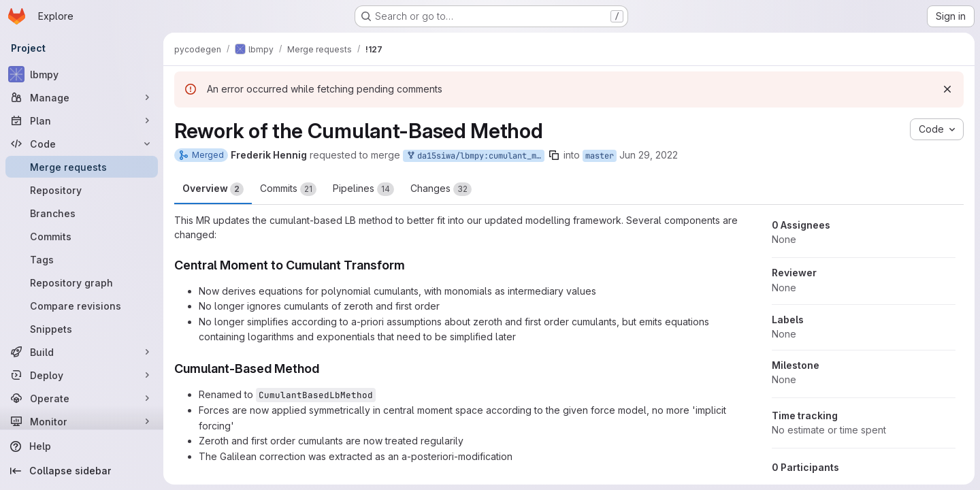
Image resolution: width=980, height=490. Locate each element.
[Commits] (82, 236)
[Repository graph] (82, 282)
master (600, 156)
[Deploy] (82, 375)
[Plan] (82, 120)
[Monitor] (82, 421)
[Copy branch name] (554, 155)
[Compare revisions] (82, 306)
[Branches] (82, 213)
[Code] (82, 144)
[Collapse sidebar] (82, 471)
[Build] (82, 352)
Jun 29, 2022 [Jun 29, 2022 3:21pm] (649, 155)
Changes (441, 189)
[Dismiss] (947, 89)
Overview (213, 189)
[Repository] (82, 190)
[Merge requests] (82, 167)
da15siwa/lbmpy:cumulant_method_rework (475, 156)
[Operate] (82, 398)
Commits (288, 189)
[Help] (82, 446)
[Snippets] (82, 329)
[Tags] (82, 259)
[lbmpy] (82, 74)
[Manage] (82, 97)
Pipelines (363, 189)
